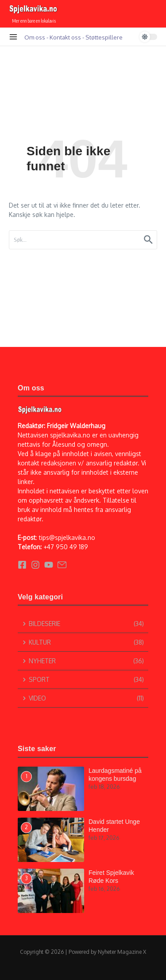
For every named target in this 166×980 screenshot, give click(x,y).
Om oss (35, 37)
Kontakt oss (65, 37)
